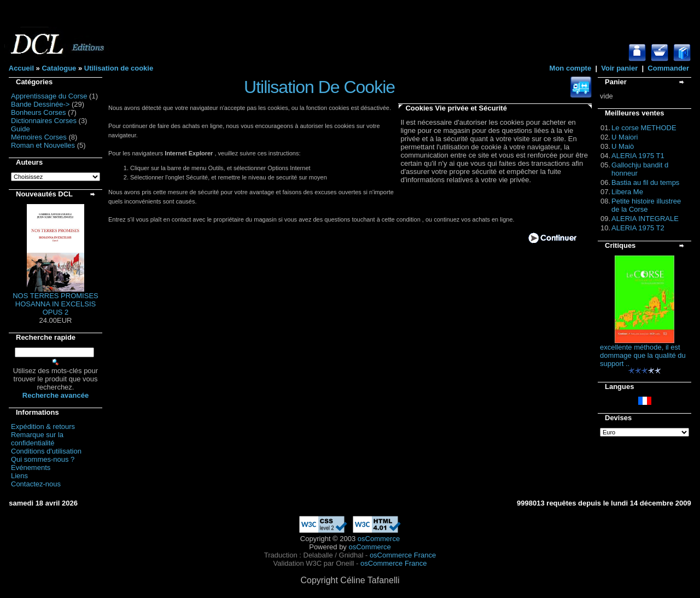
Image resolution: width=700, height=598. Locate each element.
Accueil (21, 68)
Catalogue (59, 68)
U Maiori (625, 137)
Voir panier (619, 68)
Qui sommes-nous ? (43, 459)
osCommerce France (403, 555)
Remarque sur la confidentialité (37, 439)
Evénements (31, 468)
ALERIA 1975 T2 (638, 228)
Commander (668, 68)
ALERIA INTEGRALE (645, 219)
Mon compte (571, 68)
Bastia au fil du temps (645, 182)
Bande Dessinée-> (40, 104)
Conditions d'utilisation (46, 451)
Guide (21, 129)
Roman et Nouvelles (43, 145)
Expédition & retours (43, 426)
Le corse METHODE (644, 128)
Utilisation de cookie (119, 68)
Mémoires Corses (39, 137)
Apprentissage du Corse (49, 96)
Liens (19, 476)
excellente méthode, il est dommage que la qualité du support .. (643, 355)
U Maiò (623, 146)
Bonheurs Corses (38, 112)
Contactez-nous (36, 484)
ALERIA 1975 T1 (638, 156)
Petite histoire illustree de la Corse (646, 205)
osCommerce (379, 539)
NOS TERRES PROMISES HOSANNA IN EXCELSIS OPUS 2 (56, 304)
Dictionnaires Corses (44, 121)
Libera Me (627, 192)
